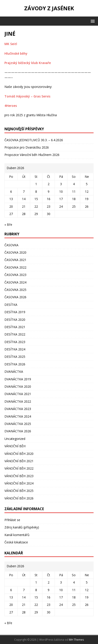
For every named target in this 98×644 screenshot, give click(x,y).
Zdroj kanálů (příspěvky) (22, 527)
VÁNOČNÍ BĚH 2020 (19, 454)
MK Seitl (11, 44)
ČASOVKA (11, 245)
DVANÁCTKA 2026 (18, 431)
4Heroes (11, 106)
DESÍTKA (11, 305)
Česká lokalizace (16, 542)
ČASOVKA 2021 (15, 260)
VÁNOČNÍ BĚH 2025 (19, 491)
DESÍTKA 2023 (15, 342)
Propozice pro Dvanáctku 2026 (27, 147)
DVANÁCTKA (14, 372)
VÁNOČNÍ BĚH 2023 (19, 476)
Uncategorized (15, 439)
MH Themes (76, 640)
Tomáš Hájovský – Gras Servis (27, 96)
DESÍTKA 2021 (15, 327)
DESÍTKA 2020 (15, 320)
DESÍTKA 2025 (15, 357)
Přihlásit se (12, 520)
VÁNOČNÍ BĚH (15, 446)
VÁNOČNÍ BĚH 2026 (19, 498)
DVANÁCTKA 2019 (18, 379)
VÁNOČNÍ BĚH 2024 (19, 483)
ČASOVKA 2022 (15, 267)
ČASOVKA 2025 (15, 290)
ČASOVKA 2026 (15, 297)
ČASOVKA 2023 (15, 275)
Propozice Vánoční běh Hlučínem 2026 (32, 155)
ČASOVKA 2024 (15, 282)
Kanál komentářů (17, 535)
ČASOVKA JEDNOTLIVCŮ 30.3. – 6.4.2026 (34, 140)
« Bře (8, 225)
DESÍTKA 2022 (15, 334)
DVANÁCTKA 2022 (18, 401)
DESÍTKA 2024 (15, 349)
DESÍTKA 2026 (15, 364)
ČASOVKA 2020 (15, 252)
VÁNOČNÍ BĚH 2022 (19, 468)
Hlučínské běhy (16, 53)
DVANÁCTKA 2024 (18, 416)
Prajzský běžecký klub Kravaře (28, 63)
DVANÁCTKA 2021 (18, 394)
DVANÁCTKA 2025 (18, 424)
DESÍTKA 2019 (15, 312)
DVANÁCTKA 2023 (18, 409)
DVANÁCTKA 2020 (18, 386)
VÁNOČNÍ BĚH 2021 (19, 461)
